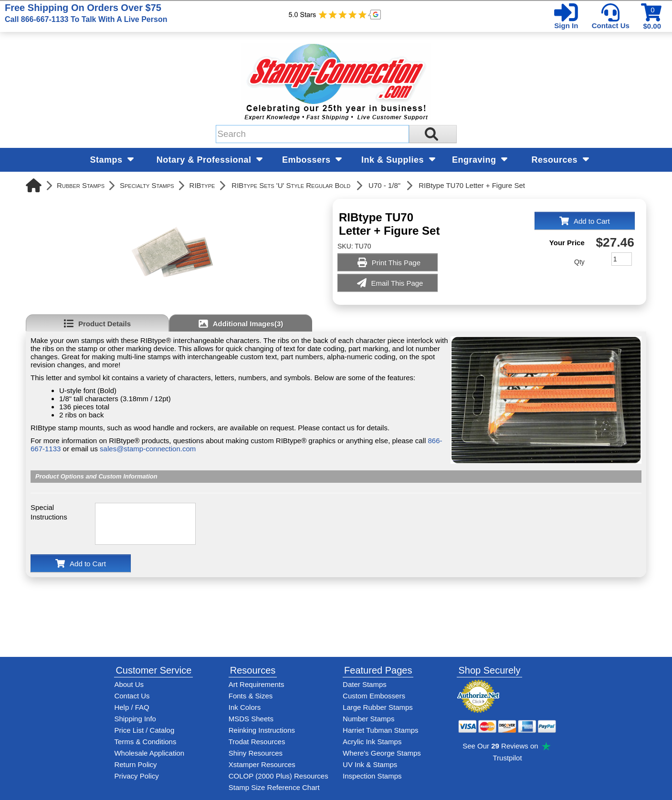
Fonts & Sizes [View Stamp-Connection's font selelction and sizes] (251, 696)
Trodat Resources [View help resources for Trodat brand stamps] (257, 742)
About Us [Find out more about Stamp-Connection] (129, 684)
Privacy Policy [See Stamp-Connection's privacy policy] (136, 776)
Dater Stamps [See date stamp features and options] (365, 684)
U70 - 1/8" (384, 185)
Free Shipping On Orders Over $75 (86, 13)
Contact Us (611, 26)
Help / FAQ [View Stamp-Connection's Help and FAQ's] (131, 707)
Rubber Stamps (81, 185)
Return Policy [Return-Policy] (135, 764)
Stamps (112, 160)
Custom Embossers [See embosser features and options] (374, 696)
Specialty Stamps (147, 185)
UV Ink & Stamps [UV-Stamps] (370, 764)
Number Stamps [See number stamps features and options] (368, 719)
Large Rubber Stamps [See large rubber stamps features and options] (378, 707)
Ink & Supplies (398, 160)
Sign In (566, 26)
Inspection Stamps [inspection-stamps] (372, 776)
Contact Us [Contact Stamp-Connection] (132, 696)
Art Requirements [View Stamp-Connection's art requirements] (257, 684)
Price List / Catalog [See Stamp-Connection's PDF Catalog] (144, 730)
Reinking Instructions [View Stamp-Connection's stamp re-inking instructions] (262, 730)
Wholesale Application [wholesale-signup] (149, 753)
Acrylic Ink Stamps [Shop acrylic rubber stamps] (372, 742)
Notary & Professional (210, 160)
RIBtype (202, 185)
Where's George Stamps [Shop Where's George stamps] (382, 753)
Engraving (480, 160)
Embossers (312, 160)
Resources (560, 160)
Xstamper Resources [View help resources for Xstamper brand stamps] (262, 764)
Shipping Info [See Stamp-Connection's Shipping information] (135, 719)
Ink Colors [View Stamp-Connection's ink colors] (245, 707)
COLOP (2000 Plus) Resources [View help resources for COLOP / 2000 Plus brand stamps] (278, 776)
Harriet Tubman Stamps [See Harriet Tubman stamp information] (380, 730)
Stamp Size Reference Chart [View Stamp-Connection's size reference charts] (274, 787)
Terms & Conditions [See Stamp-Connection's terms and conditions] (145, 742)
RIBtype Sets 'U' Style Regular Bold (291, 185)
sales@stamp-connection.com (148, 449)
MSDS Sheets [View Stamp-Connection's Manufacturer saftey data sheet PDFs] (251, 719)
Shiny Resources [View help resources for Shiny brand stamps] (256, 753)
